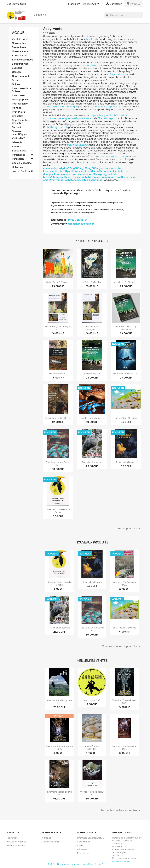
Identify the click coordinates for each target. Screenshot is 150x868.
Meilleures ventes (16, 845)
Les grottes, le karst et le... (58, 418)
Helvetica (17, 167)
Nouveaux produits (16, 842)
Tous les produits (128, 528)
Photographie (20, 104)
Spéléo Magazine (22, 163)
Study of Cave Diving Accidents (126, 328)
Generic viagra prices (105, 107)
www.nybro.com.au (117, 156)
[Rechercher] (124, 15)
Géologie (17, 142)
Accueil (20, 33)
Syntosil (17, 127)
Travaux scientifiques (20, 133)
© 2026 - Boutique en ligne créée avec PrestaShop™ (75, 864)
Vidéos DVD (19, 138)
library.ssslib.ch (89, 65)
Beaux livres (19, 47)
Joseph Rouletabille (23, 171)
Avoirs (80, 845)
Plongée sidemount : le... (126, 374)
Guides (16, 84)
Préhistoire (18, 112)
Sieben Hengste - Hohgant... (92, 328)
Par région (18, 159)
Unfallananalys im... (92, 374)
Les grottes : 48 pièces (126, 418)
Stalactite (18, 116)
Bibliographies (20, 64)
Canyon (16, 72)
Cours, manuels (21, 76)
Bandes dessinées (22, 60)
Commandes (84, 842)
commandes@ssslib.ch (81, 224)
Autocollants (19, 56)
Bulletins (17, 68)
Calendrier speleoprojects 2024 (59, 747)
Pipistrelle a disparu (126, 462)
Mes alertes (83, 853)
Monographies (20, 100)
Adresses (82, 849)
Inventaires (19, 95)
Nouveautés (19, 43)
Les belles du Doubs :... (92, 282)
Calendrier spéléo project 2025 (125, 702)
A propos (40, 15)
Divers (16, 80)
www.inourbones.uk (77, 145)
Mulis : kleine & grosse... (58, 282)
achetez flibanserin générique (60, 107)
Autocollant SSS (92, 700)
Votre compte (87, 832)
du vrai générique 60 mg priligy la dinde (94, 174)
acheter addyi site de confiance (84, 180)
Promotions (13, 838)
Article (90, 39)
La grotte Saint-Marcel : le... (92, 418)
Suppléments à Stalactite (21, 122)
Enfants (17, 147)
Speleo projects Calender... (92, 747)
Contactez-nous (16, 4)
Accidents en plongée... (126, 282)
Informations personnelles (90, 838)
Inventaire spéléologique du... (125, 583)
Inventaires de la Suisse (21, 90)
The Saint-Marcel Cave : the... (58, 464)
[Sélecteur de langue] (75, 4)
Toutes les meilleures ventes (121, 811)
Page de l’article (119, 74)
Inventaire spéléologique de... (59, 702)
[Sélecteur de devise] (96, 4)
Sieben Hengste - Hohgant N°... (58, 328)
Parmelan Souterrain (92, 462)
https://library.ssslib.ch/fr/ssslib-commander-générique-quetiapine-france (85, 117)
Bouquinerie (19, 151)
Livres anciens (20, 51)
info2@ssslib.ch (78, 220)
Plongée (17, 108)
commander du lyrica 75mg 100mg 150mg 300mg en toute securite (82, 168)
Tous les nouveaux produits (121, 647)
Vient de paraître (22, 39)
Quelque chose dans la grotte (58, 511)
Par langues (19, 155)
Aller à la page (105, 118)
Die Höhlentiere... (58, 374)
